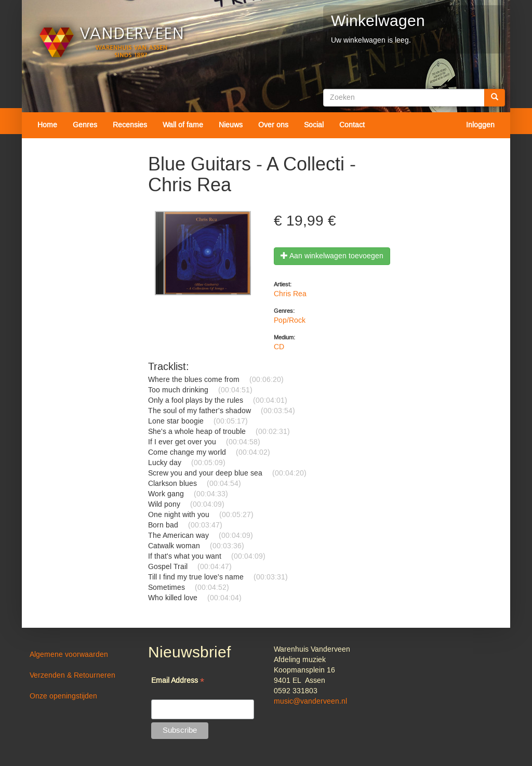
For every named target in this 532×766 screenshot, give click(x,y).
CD (279, 347)
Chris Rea (290, 294)
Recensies (130, 125)
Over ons (273, 125)
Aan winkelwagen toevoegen (332, 256)
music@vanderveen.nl (310, 702)
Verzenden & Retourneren (72, 676)
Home (47, 125)
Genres (85, 125)
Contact (352, 125)
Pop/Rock (290, 321)
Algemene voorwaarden (69, 655)
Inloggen (480, 125)
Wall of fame (183, 125)
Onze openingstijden (63, 696)
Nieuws (231, 125)
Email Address (178, 682)
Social (314, 125)
